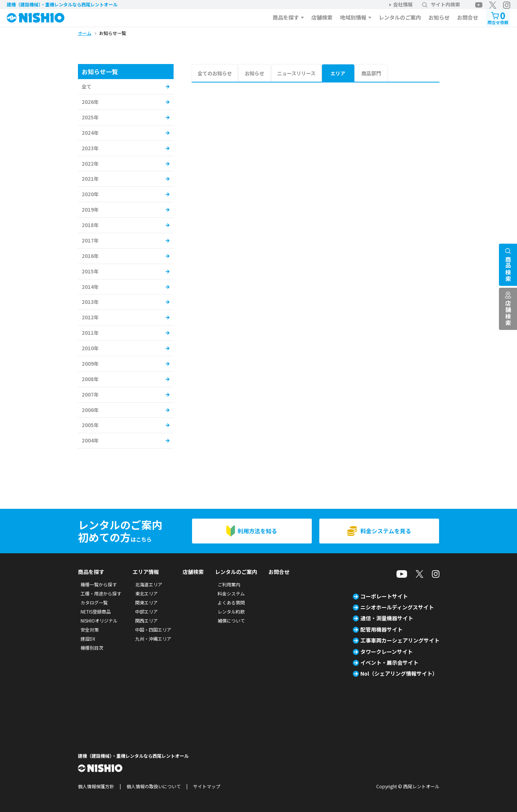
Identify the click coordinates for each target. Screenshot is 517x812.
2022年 (90, 164)
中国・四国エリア (153, 630)
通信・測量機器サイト (387, 618)
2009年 (90, 364)
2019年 (90, 210)
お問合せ (468, 17)
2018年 (90, 225)
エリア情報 (146, 572)
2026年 (90, 102)
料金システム (231, 593)
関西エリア (146, 620)
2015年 (90, 271)
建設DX (88, 639)
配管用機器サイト (381, 629)
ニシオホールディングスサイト (397, 607)
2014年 (90, 287)
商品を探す (286, 17)
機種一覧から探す (99, 584)
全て (87, 86)
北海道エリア (149, 584)
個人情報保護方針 (96, 786)
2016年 (90, 256)
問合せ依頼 (498, 17)
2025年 (90, 117)
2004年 (90, 440)
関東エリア (146, 602)
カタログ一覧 (94, 602)
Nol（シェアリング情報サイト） (399, 673)
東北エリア (146, 593)
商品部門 (371, 73)
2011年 (90, 333)
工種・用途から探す (101, 593)
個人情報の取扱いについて (154, 786)
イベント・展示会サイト (389, 662)
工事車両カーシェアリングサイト (400, 640)
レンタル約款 (231, 611)
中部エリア (146, 611)
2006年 (90, 410)
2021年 (90, 179)
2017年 (90, 240)
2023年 (90, 148)
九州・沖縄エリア (153, 639)
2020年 (90, 194)
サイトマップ (207, 786)
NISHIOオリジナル (99, 620)
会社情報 (403, 4)
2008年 (90, 379)
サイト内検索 (441, 4)
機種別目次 (92, 648)
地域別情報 (353, 17)
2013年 (90, 302)
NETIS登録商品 (96, 611)
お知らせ (439, 17)
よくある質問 (231, 602)
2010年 (90, 348)
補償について (231, 620)
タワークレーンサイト (387, 652)
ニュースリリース (296, 73)
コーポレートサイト (384, 596)
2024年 (90, 133)
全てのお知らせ (215, 73)
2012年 (90, 317)
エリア (338, 73)
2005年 (90, 425)
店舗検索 (322, 17)
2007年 (90, 395)
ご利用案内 (229, 584)
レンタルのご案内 (400, 17)
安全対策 (90, 630)
